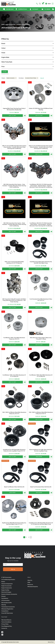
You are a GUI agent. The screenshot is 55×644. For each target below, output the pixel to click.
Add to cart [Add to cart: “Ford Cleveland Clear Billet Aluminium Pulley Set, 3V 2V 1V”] (39, 307)
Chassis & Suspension (7, 584)
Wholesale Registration (7, 609)
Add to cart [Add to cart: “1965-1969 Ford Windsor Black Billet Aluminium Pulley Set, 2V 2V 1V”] (12, 419)
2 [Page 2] (26, 537)
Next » (31, 537)
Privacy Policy (5, 624)
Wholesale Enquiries (33, 587)
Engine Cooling (5, 590)
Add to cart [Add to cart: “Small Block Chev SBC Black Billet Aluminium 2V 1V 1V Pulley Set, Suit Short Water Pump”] (39, 530)
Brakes (3, 582)
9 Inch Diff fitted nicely (7, 613)
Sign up (13, 569)
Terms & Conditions (6, 622)
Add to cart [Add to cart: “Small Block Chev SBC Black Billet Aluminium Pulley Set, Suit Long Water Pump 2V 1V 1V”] (12, 457)
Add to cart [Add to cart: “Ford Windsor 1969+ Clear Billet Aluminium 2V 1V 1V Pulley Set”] (12, 382)
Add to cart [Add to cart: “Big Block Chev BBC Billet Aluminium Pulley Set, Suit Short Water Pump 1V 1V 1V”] (12, 530)
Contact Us (4, 628)
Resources (30, 584)
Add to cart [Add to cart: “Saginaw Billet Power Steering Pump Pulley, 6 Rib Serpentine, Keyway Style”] (12, 116)
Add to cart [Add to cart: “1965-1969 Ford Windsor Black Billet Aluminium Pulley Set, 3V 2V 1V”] (39, 419)
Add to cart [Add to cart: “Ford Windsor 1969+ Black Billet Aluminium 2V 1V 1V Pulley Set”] (39, 382)
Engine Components (7, 588)
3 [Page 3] (29, 537)
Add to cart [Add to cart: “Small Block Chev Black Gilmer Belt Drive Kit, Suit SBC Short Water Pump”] (39, 269)
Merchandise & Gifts (7, 603)
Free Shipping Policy (7, 626)
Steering (4, 605)
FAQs (29, 582)
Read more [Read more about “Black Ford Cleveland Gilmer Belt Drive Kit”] (39, 493)
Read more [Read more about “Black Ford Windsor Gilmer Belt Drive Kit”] (12, 493)
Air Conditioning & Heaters (8, 580)
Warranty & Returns (6, 620)
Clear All (42, 78)
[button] (25, 116)
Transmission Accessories (8, 607)
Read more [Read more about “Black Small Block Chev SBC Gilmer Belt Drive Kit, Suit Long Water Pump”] (39, 457)
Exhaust (3, 596)
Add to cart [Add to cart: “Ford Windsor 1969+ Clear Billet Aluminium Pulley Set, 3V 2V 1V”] (12, 345)
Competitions (5, 611)
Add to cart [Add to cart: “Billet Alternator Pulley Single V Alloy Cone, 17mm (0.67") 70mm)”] (39, 345)
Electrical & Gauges (6, 592)
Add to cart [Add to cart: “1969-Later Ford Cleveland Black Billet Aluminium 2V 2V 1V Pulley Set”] (12, 269)
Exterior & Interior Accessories (9, 594)
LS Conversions (5, 600)
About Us (30, 580)
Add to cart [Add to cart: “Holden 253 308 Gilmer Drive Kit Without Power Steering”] (39, 116)
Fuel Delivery (5, 598)
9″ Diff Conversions (6, 577)
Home (3, 25)
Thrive (52, 642)
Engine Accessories (10, 25)
